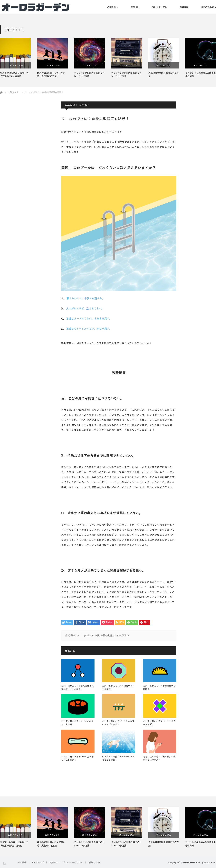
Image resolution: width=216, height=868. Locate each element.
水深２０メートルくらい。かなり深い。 (89, 329)
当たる (91, 635)
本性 (97, 635)
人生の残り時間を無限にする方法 (186, 75)
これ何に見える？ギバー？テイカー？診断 (159, 723)
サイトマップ (38, 863)
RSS (4, 864)
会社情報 (22, 863)
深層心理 (105, 635)
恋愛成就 (184, 7)
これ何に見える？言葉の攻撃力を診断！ (159, 687)
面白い (126, 635)
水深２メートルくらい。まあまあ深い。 (89, 318)
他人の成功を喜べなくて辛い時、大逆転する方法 (74, 75)
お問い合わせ (94, 863)
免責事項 (53, 863)
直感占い (135, 7)
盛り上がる (116, 635)
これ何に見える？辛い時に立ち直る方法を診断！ (77, 758)
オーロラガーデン (189, 862)
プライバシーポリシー (73, 863)
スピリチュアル (159, 7)
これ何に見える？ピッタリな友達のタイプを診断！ (118, 723)
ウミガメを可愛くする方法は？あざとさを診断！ (118, 758)
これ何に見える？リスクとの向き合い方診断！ (77, 723)
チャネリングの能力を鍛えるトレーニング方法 (112, 75)
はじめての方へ (208, 7)
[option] (42, 58)
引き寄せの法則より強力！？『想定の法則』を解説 (37, 75)
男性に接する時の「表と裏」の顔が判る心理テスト (159, 758)
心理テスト (113, 7)
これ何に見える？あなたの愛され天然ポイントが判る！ (77, 687)
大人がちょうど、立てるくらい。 (85, 308)
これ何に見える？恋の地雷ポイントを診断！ (118, 687)
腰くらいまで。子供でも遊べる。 (85, 298)
